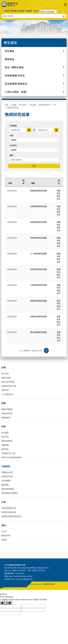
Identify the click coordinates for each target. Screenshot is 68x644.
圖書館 (4, 540)
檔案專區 (5, 485)
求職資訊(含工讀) (8, 453)
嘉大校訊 (5, 374)
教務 (4, 403)
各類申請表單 (7, 413)
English (36, 11)
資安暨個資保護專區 (10, 493)
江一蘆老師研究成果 (38, 253)
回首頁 (7, 11)
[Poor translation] (8, 603)
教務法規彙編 (7, 409)
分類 (11, 135)
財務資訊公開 (7, 472)
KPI (55, 105)
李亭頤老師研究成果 (38, 238)
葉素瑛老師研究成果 (38, 301)
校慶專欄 (5, 445)
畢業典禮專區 (7, 441)
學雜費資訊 (6, 418)
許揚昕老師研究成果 (38, 316)
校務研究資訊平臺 (9, 386)
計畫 (4, 502)
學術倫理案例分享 (9, 508)
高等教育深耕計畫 (9, 512)
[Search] (34, 16)
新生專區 (5, 433)
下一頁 (46, 351)
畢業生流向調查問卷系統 (11, 457)
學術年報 (5, 390)
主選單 (14, 105)
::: (3, 11)
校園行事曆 (6, 378)
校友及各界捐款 (8, 382)
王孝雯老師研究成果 (38, 285)
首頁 (7, 105)
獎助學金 (10, 59)
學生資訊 (23, 105)
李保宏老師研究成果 (38, 269)
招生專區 (33, 105)
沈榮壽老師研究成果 (38, 206)
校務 (4, 367)
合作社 (4, 531)
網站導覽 (14, 11)
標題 (11, 155)
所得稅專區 (6, 481)
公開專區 (6, 466)
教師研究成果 (13, 108)
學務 (4, 426)
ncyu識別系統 (7, 394)
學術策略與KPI (45, 105)
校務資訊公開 (7, 476)
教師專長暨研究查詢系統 (11, 516)
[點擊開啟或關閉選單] (65, 4)
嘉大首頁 (21, 11)
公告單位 (13, 145)
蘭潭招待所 (6, 535)
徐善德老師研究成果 (38, 222)
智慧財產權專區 (8, 489)
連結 (4, 525)
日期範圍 (13, 126)
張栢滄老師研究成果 (38, 191)
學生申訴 (5, 437)
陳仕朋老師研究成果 (38, 332)
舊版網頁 (29, 11)
